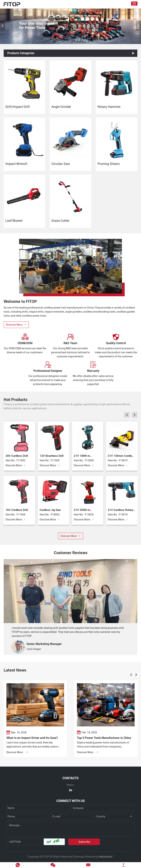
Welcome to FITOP (20, 301)
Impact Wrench (16, 164)
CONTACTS (70, 778)
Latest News (15, 670)
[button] (3, 26)
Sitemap (78, 857)
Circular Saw (61, 164)
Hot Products (16, 400)
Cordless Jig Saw (50, 510)
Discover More (16, 466)
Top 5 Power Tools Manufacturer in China (104, 738)
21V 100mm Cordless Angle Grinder (121, 456)
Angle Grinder (61, 107)
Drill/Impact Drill (18, 107)
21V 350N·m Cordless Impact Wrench (84, 510)
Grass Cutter (60, 221)
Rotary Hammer (109, 107)
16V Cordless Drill (17, 510)
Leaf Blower (14, 221)
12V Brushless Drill (52, 456)
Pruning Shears (109, 164)
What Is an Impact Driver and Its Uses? (32, 738)
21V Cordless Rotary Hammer (121, 510)
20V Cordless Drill (17, 456)
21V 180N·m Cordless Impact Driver (84, 456)
